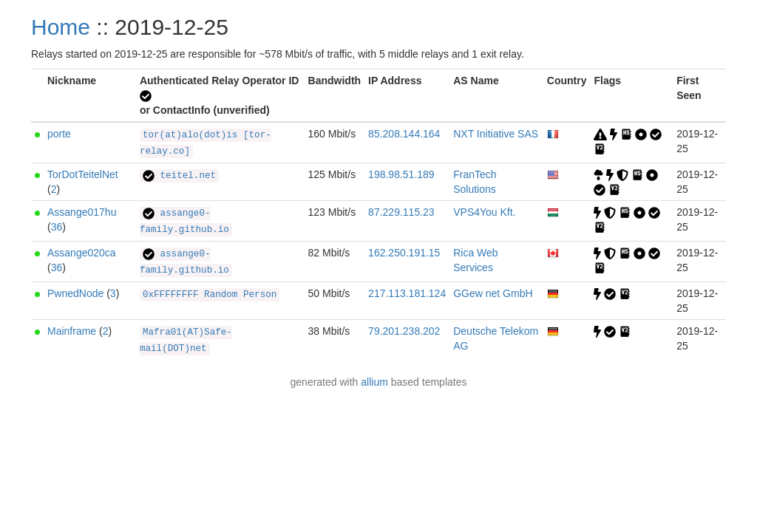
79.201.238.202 (404, 331)
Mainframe (72, 331)
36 (57, 227)
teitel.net (179, 176)
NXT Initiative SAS (496, 134)
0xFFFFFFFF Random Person (210, 295)
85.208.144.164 (404, 134)
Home (61, 27)
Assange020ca (82, 253)
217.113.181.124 (407, 293)
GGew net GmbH (493, 293)
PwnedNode (75, 293)
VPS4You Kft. (484, 212)
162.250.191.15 (404, 253)
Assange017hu (82, 212)
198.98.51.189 (401, 174)
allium (374, 382)
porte (59, 134)
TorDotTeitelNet (83, 174)
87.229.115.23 (401, 212)
